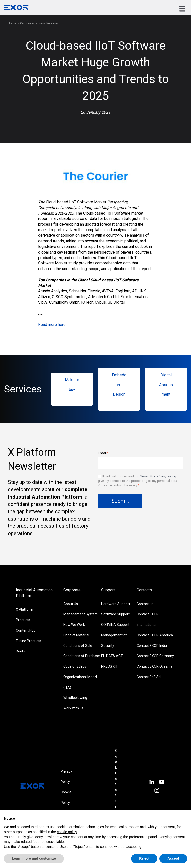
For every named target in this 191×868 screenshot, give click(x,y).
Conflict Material (76, 635)
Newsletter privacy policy (158, 476)
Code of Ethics (75, 666)
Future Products (28, 641)
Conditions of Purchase (82, 656)
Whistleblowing (75, 698)
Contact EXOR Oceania (154, 666)
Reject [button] (144, 858)
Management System (81, 614)
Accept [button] (173, 858)
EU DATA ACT (112, 656)
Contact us (145, 604)
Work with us (73, 708)
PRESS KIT (110, 666)
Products (23, 620)
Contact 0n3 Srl (149, 677)
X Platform (24, 609)
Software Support (115, 614)
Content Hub (26, 630)
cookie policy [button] (67, 832)
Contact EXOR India (152, 646)
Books (21, 651)
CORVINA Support (115, 625)
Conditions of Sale (78, 646)
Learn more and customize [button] (34, 858)
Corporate (27, 23)
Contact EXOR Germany (155, 656)
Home (12, 23)
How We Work (74, 625)
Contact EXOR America (155, 635)
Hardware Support (116, 604)
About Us (71, 604)
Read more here (52, 325)
